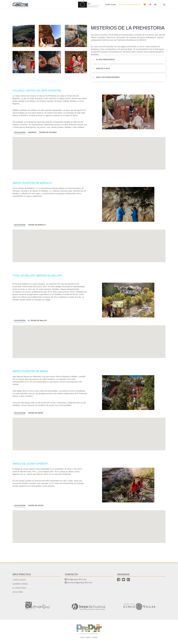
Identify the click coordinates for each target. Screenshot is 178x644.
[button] (89, 152)
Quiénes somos (20, 584)
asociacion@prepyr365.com (80, 582)
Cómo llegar (19, 580)
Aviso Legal (85, 637)
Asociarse (18, 592)
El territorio (19, 588)
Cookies (94, 637)
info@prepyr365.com (77, 579)
